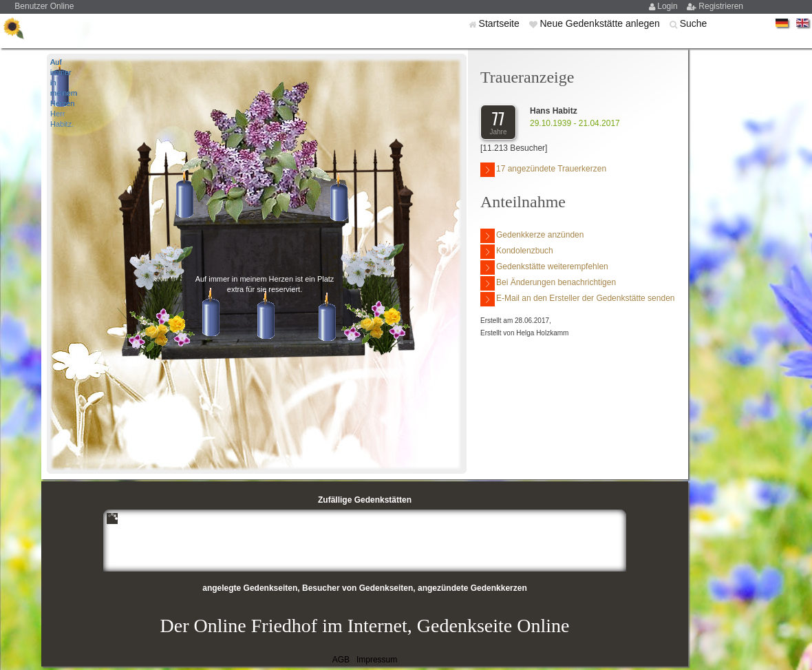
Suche (694, 23)
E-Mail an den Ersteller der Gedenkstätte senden (577, 299)
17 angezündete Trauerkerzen (543, 170)
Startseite (501, 23)
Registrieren (721, 6)
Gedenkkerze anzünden (532, 236)
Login (669, 6)
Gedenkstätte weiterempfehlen (544, 268)
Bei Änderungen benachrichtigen (548, 283)
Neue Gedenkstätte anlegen (601, 23)
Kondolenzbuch (517, 252)
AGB (341, 660)
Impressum (377, 660)
